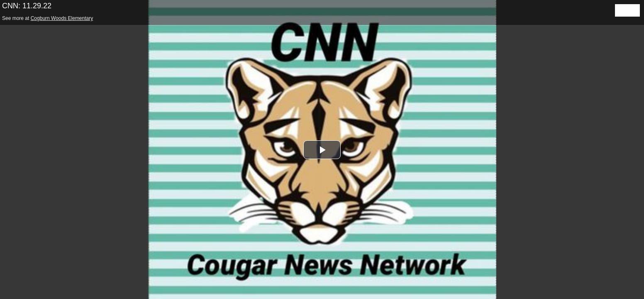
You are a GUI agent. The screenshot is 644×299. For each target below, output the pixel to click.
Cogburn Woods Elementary (62, 18)
